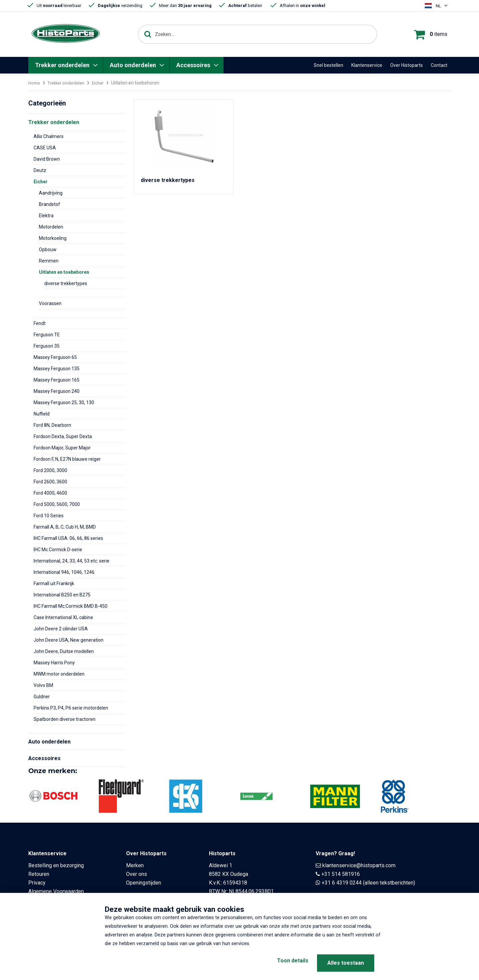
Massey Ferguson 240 (57, 391)
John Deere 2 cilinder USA (61, 629)
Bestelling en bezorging (56, 865)
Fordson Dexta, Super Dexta (63, 436)
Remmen (49, 261)
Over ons (137, 874)
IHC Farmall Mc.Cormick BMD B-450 (71, 606)
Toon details (286, 963)
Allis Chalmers (49, 136)
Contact (439, 65)
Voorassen (50, 303)
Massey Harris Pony (54, 663)
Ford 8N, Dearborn (52, 425)
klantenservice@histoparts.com (359, 865)
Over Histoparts (406, 65)
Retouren (39, 874)
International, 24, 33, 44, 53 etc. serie (72, 561)
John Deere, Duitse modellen (64, 651)
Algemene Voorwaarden (56, 891)
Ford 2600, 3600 (50, 482)
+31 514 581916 (341, 874)
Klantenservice (367, 65)
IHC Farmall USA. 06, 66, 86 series (68, 538)
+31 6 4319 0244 (342, 883)
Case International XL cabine (63, 617)
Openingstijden (144, 883)
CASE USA (45, 148)
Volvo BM (43, 685)
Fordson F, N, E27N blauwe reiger (67, 459)
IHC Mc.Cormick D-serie (58, 550)
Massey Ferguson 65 (55, 357)
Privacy (37, 883)
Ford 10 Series (49, 516)
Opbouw (48, 249)
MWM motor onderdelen (59, 674)
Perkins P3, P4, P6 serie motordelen (71, 708)
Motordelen (51, 227)
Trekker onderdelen (62, 65)
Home (35, 83)
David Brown (47, 159)
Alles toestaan (346, 963)
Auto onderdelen (133, 65)
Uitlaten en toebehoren (64, 272)
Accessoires (193, 65)
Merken (135, 865)
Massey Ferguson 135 (57, 369)
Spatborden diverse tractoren (65, 719)
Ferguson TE (47, 335)
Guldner (42, 697)
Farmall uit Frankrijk (54, 583)
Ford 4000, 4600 (50, 493)
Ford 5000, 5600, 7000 (57, 504)
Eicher (104, 83)
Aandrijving (51, 193)
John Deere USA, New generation (69, 640)
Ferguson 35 (47, 346)
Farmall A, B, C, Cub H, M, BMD (65, 527)
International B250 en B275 (62, 595)
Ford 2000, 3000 (50, 470)
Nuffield (42, 414)
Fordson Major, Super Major (62, 448)
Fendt (40, 323)
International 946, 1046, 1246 (64, 572)
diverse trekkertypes (66, 283)
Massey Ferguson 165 (57, 380)
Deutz (40, 170)
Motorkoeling (53, 238)
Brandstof (50, 204)
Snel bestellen (328, 65)
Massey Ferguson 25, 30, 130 (64, 403)
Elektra (46, 216)
